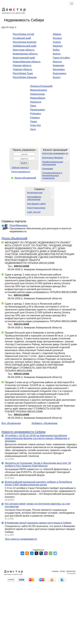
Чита (33, 129)
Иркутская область (24, 50)
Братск (57, 54)
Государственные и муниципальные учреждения (52, 175)
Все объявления (11, 423)
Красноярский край (24, 58)
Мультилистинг (35, 192)
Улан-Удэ (35, 125)
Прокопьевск (38, 110)
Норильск (36, 102)
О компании (55, 571)
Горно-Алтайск (61, 58)
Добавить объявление (45, 423)
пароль (24, 159)
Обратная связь (71, 571)
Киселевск (59, 69)
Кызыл (57, 77)
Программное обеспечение (34, 198)
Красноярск (60, 73)
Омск (33, 106)
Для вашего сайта (36, 204)
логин (24, 154)
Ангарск (57, 38)
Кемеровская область (25, 54)
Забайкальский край (24, 46)
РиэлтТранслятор (36, 208)
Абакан (57, 34)
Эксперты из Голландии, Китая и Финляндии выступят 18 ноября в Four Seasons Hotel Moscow (38, 464)
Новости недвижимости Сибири (24, 432)
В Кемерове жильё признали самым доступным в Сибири (38, 523)
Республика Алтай (23, 34)
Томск (34, 122)
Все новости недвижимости (21, 539)
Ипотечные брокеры (52, 158)
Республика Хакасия (25, 77)
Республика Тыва (23, 73)
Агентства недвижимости (55, 153)
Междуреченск (39, 90)
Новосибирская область (27, 62)
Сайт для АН (34, 212)
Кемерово (59, 65)
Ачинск (57, 42)
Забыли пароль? (20, 167)
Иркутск (57, 62)
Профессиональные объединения (52, 163)
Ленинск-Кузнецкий (41, 86)
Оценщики (47, 168)
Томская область (22, 69)
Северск (35, 118)
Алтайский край (22, 38)
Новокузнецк (37, 94)
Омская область (22, 65)
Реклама (63, 571)
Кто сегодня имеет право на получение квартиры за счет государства (38, 505)
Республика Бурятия (25, 42)
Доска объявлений (25, 178)
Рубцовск (36, 114)
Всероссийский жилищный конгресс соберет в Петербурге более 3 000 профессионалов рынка (38, 483)
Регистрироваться (21, 172)
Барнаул (58, 46)
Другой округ (9, 27)
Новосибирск (38, 98)
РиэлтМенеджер (19, 225)
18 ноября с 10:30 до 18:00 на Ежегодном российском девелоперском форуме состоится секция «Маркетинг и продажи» (37, 438)
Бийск (56, 50)
